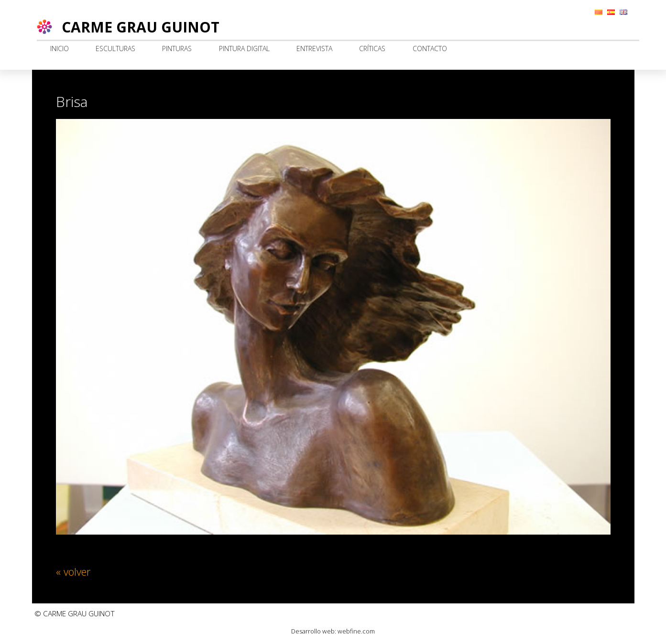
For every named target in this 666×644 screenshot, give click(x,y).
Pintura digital (244, 48)
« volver (73, 571)
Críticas (372, 48)
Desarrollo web (313, 631)
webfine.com (356, 631)
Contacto (430, 48)
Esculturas (115, 48)
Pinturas (177, 48)
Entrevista (314, 48)
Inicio (60, 48)
